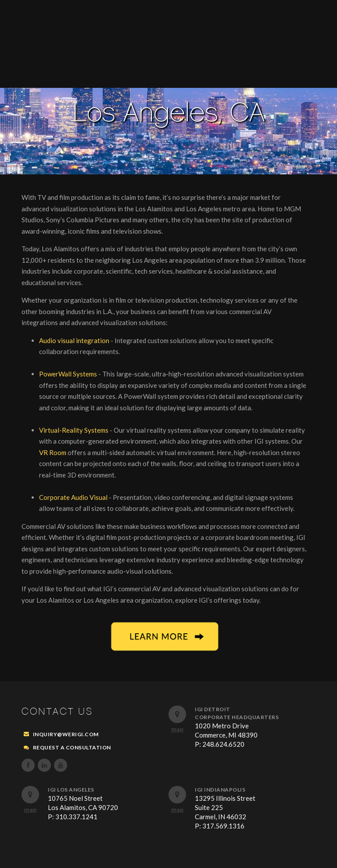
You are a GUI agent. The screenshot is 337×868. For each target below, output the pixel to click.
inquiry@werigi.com (66, 734)
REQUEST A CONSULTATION (72, 747)
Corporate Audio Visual (74, 497)
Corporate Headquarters (237, 717)
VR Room (53, 452)
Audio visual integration (75, 340)
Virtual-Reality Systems (74, 430)
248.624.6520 (223, 744)
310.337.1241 (76, 817)
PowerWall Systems (69, 374)
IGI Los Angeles (71, 790)
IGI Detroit (213, 709)
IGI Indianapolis (220, 790)
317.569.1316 (223, 826)
